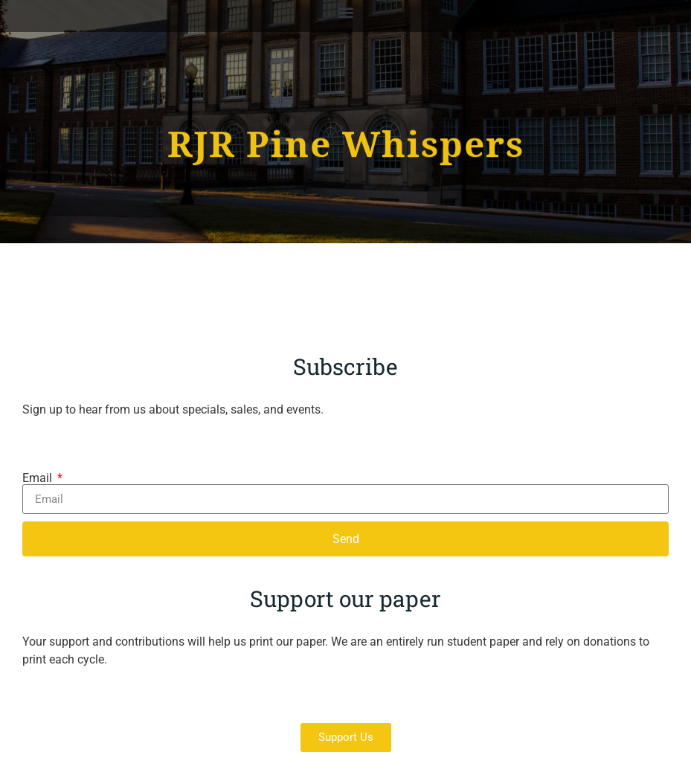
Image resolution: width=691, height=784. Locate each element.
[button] (345, 12)
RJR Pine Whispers (346, 142)
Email (39, 478)
